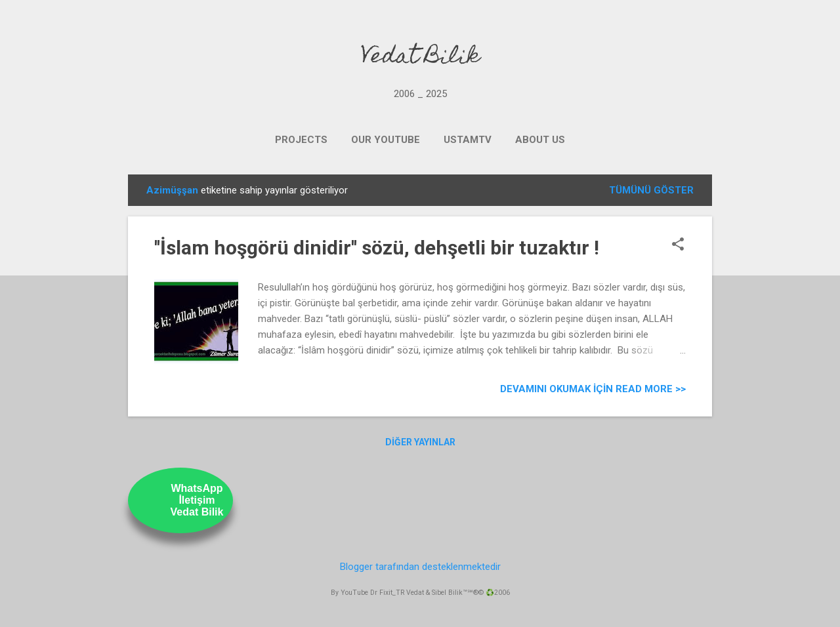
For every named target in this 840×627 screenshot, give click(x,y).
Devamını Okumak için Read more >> (593, 389)
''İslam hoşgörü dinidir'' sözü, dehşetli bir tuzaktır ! (377, 248)
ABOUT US (540, 140)
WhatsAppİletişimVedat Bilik (197, 500)
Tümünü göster (651, 190)
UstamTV (468, 140)
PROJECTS (301, 140)
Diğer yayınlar (420, 442)
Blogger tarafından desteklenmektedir (420, 567)
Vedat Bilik (420, 58)
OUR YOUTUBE (386, 140)
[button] (678, 245)
